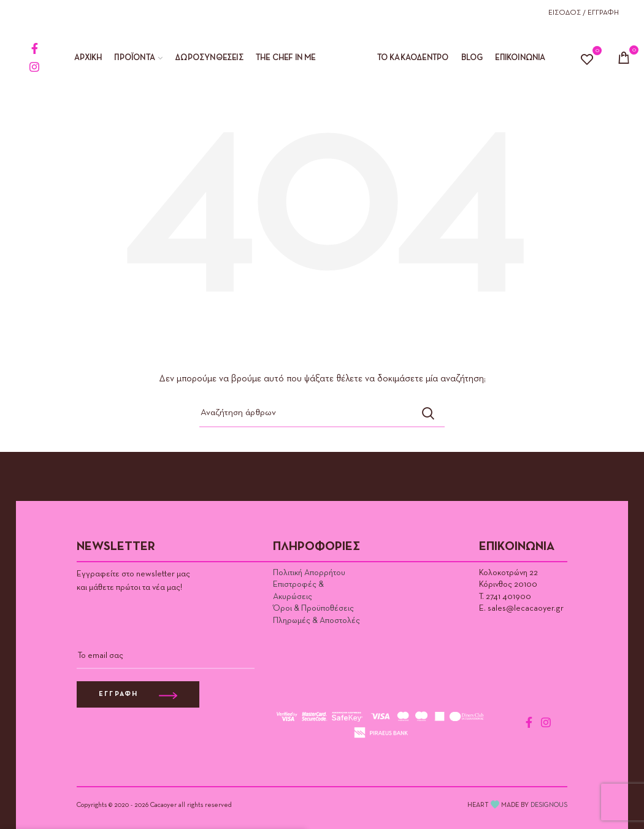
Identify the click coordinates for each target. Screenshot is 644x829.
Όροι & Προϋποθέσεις (313, 608)
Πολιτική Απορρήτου (309, 573)
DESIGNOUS (549, 805)
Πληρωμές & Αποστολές (316, 621)
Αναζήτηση (428, 413)
